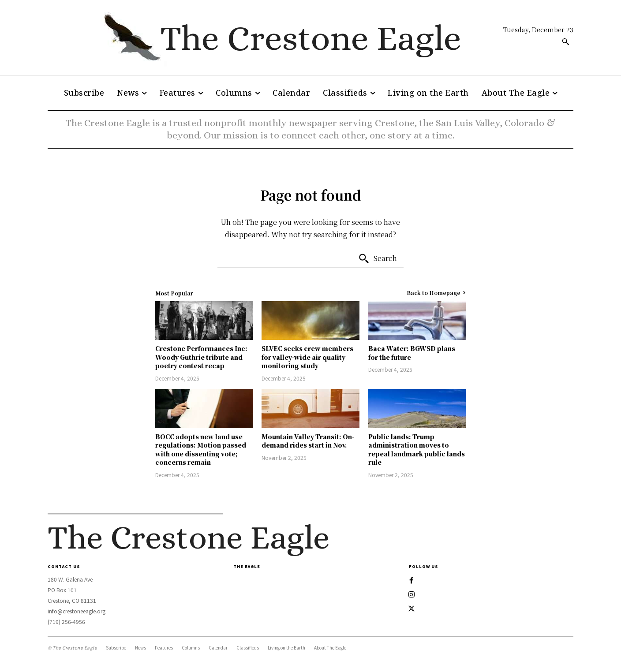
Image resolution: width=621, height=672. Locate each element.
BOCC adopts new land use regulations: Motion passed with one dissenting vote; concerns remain (201, 450)
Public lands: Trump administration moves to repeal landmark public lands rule (417, 450)
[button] (565, 41)
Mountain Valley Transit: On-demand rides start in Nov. (308, 441)
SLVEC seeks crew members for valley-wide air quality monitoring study (307, 357)
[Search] (378, 259)
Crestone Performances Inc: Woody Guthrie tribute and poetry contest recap (201, 357)
